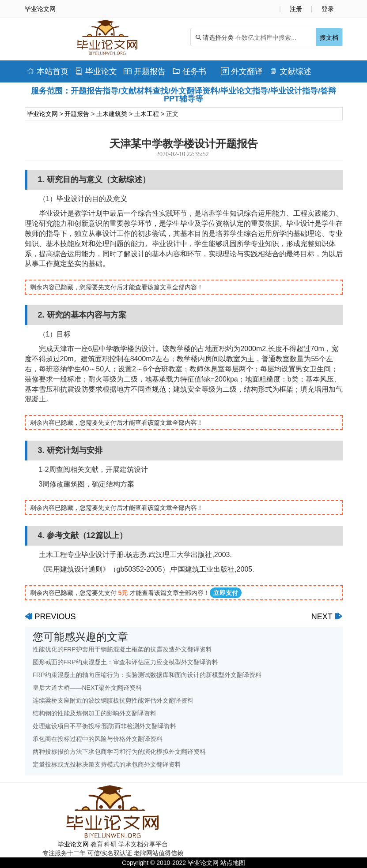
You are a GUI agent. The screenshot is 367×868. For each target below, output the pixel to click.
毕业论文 (96, 71)
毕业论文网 (42, 114)
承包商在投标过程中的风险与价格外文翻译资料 (98, 739)
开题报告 (145, 71)
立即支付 (226, 593)
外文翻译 (242, 71)
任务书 (189, 71)
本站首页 (47, 71)
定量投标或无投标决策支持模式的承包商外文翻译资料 (107, 764)
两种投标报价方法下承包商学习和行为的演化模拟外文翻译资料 (119, 752)
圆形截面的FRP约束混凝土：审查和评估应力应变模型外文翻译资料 (125, 662)
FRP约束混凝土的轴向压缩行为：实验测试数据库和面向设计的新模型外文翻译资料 (147, 675)
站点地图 (233, 863)
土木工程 (147, 114)
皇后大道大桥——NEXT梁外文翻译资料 (87, 688)
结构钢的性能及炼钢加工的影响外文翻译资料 (95, 713)
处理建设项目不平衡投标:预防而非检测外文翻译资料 (105, 726)
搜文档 (329, 37)
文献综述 (290, 71)
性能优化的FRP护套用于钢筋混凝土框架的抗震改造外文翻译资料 (122, 649)
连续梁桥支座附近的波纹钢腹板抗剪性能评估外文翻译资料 (113, 700)
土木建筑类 (112, 114)
